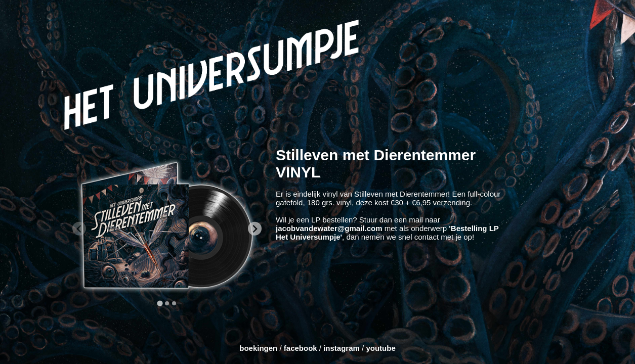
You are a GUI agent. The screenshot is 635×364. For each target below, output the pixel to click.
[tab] (160, 304)
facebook (301, 348)
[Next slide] (255, 229)
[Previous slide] (79, 229)
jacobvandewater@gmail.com (330, 228)
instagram (342, 348)
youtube (380, 348)
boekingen (258, 348)
